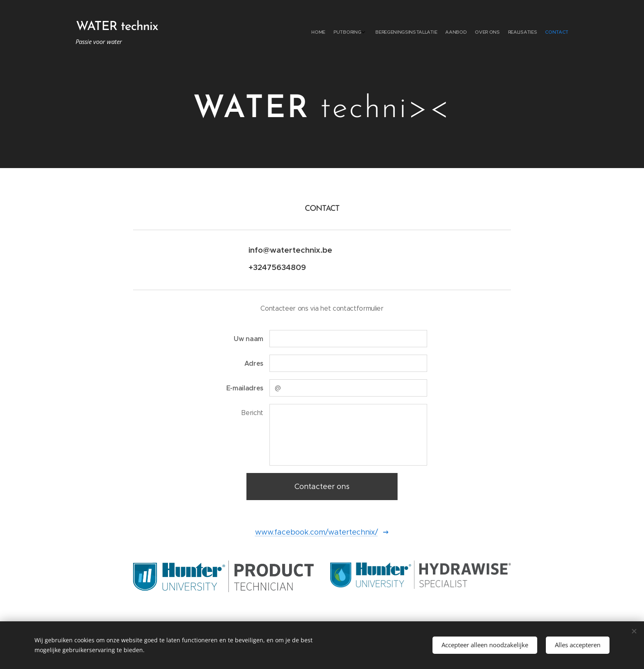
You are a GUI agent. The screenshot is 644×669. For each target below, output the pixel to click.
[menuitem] (514, 33)
